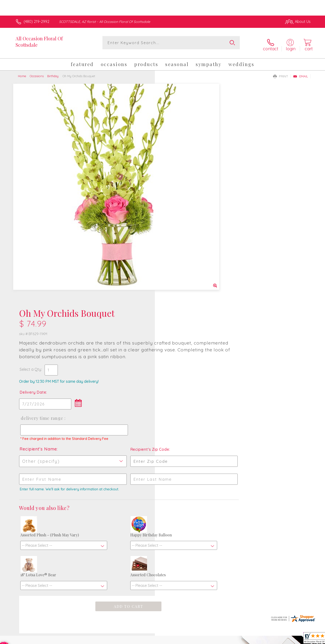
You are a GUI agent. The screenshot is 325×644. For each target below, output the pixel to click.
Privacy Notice (235, 639)
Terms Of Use (207, 639)
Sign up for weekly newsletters (222, 485)
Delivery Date (176, 171)
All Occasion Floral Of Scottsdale (39, 42)
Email (301, 73)
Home (22, 73)
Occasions (37, 73)
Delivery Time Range (185, 197)
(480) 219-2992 (36, 21)
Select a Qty (174, 148)
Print (281, 73)
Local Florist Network (269, 639)
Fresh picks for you (121, 488)
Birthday (53, 73)
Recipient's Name (182, 232)
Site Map (298, 639)
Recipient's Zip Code (256, 232)
